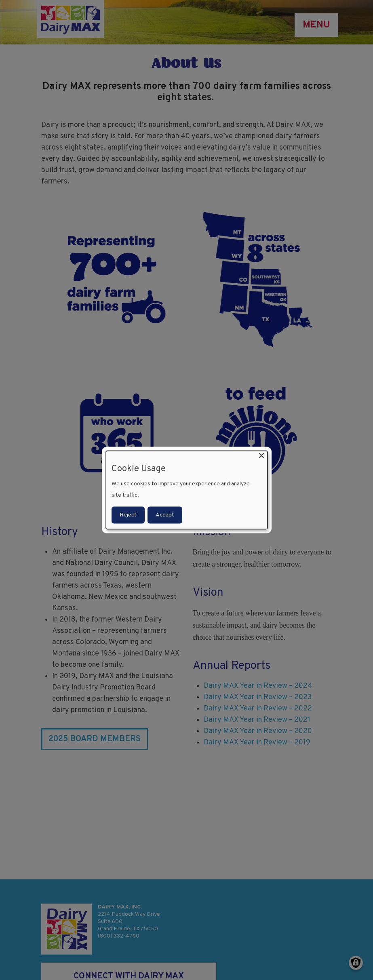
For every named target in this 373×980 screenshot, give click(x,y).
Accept (165, 515)
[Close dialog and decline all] (261, 456)
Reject (128, 515)
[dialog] (187, 490)
